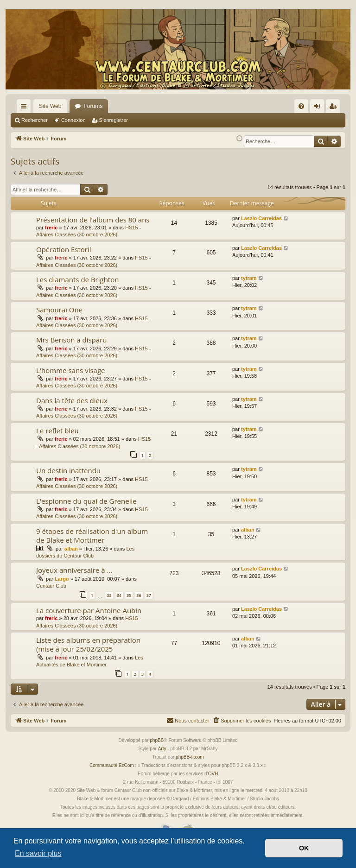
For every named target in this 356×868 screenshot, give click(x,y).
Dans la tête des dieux (72, 400)
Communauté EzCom (112, 765)
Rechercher (35, 120)
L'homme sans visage (71, 370)
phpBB (157, 740)
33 (109, 595)
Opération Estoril (64, 249)
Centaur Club (51, 586)
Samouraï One (59, 310)
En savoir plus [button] (38, 853)
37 (149, 595)
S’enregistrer (114, 120)
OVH (213, 774)
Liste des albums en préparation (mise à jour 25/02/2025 (88, 644)
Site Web (50, 106)
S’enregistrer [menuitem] (335, 108)
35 (129, 595)
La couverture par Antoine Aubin (89, 610)
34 (119, 595)
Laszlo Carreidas (261, 218)
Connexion (73, 120)
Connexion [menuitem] (319, 108)
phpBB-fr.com (190, 757)
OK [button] (304, 848)
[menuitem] (301, 106)
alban (71, 549)
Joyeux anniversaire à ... (74, 570)
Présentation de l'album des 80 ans (93, 220)
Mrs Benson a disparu (71, 340)
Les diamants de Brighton (77, 279)
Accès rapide (25, 108)
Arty (162, 749)
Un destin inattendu (68, 470)
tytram (249, 278)
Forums (93, 106)
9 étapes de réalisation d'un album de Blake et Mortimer (92, 535)
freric (51, 228)
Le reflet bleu (57, 431)
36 (139, 595)
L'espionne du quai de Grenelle (86, 501)
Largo (62, 579)
